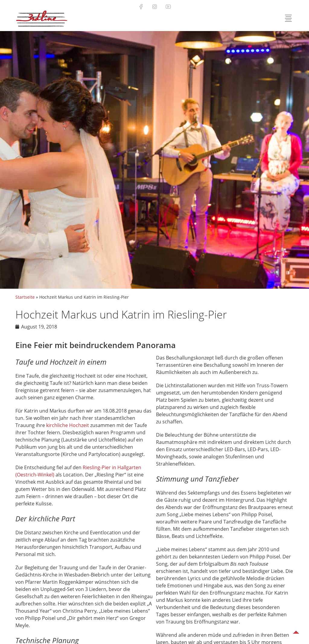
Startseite (25, 297)
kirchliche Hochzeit (68, 425)
